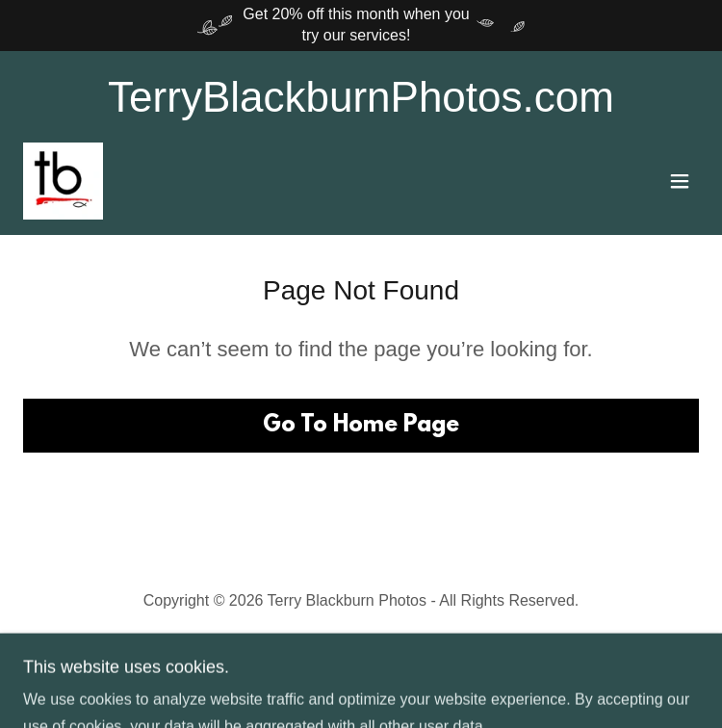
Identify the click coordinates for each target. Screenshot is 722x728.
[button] (680, 181)
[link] (63, 181)
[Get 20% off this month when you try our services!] (361, 26)
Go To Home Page (361, 426)
